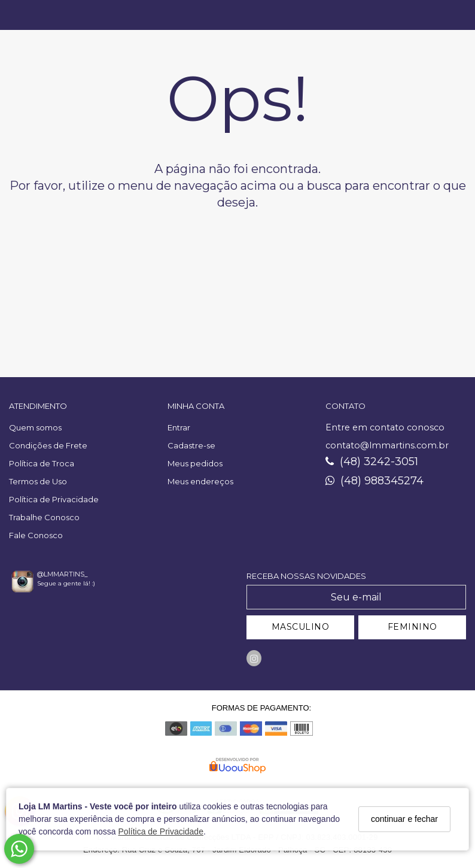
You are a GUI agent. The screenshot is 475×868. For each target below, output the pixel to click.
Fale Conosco (36, 535)
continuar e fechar (404, 819)
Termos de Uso (38, 481)
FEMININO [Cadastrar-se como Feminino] (412, 627)
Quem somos (35, 427)
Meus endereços (200, 481)
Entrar (179, 427)
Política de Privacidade (161, 831)
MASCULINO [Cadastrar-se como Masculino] (301, 627)
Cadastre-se (191, 445)
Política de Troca (42, 463)
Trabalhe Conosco (44, 517)
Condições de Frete (48, 445)
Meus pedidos (195, 463)
